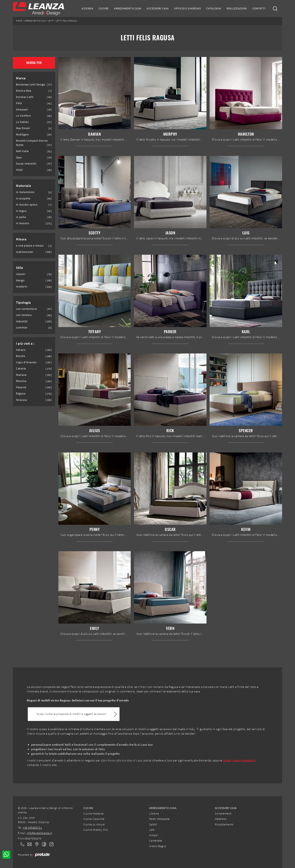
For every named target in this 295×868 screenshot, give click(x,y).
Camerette (156, 841)
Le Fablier (22, 122)
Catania (21, 369)
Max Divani (23, 128)
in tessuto (23, 223)
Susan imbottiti (26, 164)
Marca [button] (21, 78)
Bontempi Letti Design (31, 85)
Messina (21, 381)
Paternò (21, 387)
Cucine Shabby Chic (96, 830)
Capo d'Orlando (26, 362)
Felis (19, 103)
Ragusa (21, 394)
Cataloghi (214, 8)
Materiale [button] (24, 186)
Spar (19, 157)
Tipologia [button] (23, 302)
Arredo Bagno (158, 846)
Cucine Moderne (93, 813)
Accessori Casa (158, 8)
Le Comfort (23, 116)
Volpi (19, 170)
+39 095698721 (32, 828)
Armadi (154, 835)
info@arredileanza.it (39, 833)
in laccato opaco (27, 205)
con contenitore (27, 309)
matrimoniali (24, 252)
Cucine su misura (94, 824)
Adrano (21, 350)
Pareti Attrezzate (159, 819)
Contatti (259, 8)
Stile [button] (20, 268)
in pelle (21, 217)
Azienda (87, 8)
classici (21, 274)
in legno (21, 211)
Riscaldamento (224, 824)
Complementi (223, 813)
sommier (22, 328)
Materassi (221, 819)
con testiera (24, 315)
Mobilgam (22, 135)
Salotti (153, 824)
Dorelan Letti (25, 97)
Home (19, 21)
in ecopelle (23, 198)
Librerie (154, 813)
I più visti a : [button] (25, 343)
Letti (51, 21)
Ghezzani (22, 110)
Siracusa (21, 400)
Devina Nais (24, 91)
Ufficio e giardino (187, 8)
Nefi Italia (22, 151)
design (20, 280)
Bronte (20, 356)
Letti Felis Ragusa (67, 21)
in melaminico (25, 192)
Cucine (104, 8)
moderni (22, 287)
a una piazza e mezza (30, 246)
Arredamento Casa (128, 8)
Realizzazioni (237, 8)
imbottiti (22, 321)
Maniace (21, 375)
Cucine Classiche (94, 819)
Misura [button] (21, 239)
